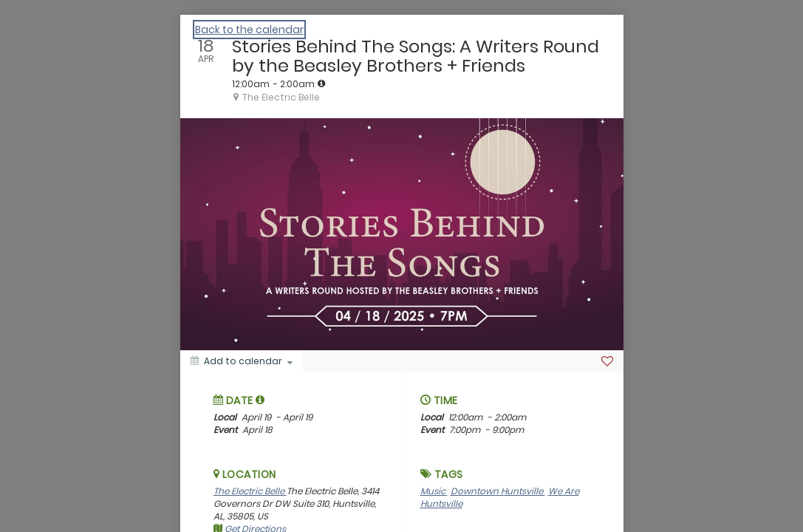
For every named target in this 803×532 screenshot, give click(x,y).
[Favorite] (607, 361)
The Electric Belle (250, 491)
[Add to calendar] (242, 361)
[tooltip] (321, 83)
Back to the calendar (249, 30)
